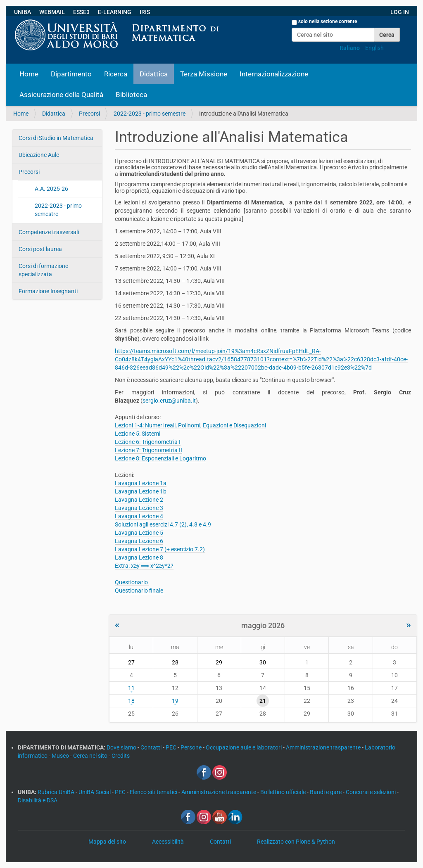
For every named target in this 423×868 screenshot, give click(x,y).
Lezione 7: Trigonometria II (149, 450)
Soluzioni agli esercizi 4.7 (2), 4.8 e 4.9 (163, 524)
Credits (121, 756)
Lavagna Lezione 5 (139, 533)
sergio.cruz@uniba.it (169, 401)
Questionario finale (140, 591)
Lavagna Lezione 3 (139, 508)
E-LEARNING (115, 12)
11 (131, 688)
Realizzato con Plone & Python (296, 842)
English (374, 48)
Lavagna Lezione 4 (139, 516)
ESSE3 (81, 12)
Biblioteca (131, 95)
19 (175, 701)
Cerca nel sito (91, 756)
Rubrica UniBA (57, 792)
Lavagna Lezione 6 (139, 541)
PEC (172, 747)
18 (131, 701)
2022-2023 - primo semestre (150, 114)
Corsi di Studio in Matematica (56, 138)
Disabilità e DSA (38, 800)
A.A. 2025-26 (51, 189)
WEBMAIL (52, 12)
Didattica (154, 74)
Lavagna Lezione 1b (141, 491)
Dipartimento (71, 74)
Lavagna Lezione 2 (139, 500)
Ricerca (116, 74)
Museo (61, 756)
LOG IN (400, 12)
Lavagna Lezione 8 (139, 557)
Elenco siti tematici (154, 792)
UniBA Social (95, 792)
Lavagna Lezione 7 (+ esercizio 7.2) (160, 549)
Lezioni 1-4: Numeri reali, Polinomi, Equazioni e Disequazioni (190, 425)
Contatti (152, 747)
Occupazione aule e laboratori (244, 747)
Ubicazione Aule (39, 155)
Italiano (350, 48)
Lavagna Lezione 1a (141, 483)
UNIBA (23, 12)
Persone (192, 747)
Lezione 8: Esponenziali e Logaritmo (160, 458)
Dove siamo (122, 747)
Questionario (132, 582)
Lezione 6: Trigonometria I (148, 442)
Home (29, 74)
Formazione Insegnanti (48, 291)
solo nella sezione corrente (328, 21)
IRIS (145, 12)
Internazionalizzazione (274, 74)
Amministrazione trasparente (324, 747)
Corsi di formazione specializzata (43, 270)
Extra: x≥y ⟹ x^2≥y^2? (144, 566)
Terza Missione (204, 74)
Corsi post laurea (40, 249)
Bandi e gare (326, 792)
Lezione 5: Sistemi (138, 434)
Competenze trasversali (49, 232)
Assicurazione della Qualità (61, 95)
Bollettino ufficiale (284, 792)
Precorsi (89, 114)
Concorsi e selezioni (371, 792)
